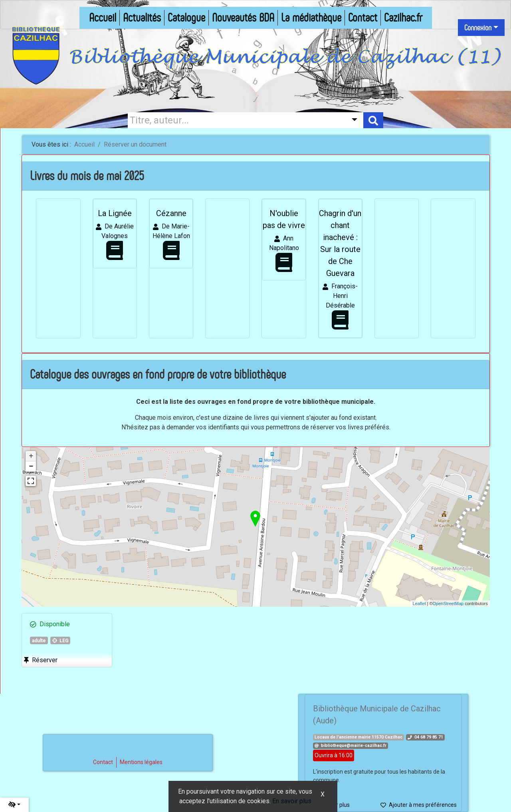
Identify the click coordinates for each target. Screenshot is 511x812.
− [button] (31, 467)
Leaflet (419, 604)
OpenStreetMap (448, 604)
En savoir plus (292, 801)
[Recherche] (236, 120)
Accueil (84, 144)
